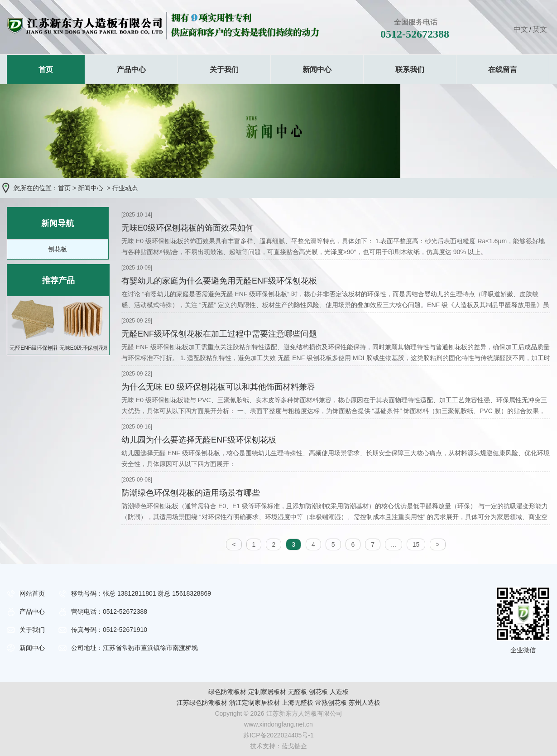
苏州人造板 (365, 703)
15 (416, 544)
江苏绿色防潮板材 (202, 703)
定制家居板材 (267, 692)
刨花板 (58, 249)
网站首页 (32, 593)
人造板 (339, 692)
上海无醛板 (298, 703)
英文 (540, 29)
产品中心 (131, 70)
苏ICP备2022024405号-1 (278, 735)
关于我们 (224, 70)
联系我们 (410, 70)
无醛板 (298, 692)
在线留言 (503, 70)
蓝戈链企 (294, 746)
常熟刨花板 (331, 703)
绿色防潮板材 (227, 692)
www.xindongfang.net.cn (278, 724)
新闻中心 (317, 70)
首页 (46, 70)
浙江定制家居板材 (254, 703)
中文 (521, 29)
